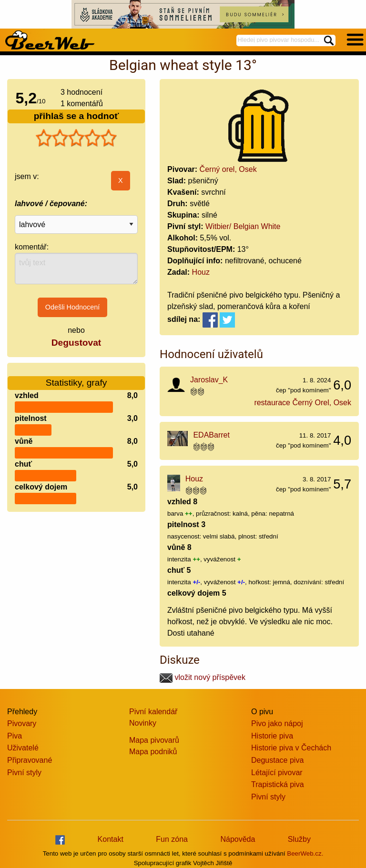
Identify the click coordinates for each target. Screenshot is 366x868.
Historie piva (272, 736)
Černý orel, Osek (228, 169)
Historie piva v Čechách (291, 748)
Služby (299, 839)
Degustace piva (277, 760)
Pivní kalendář (153, 712)
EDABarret (211, 435)
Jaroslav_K (209, 380)
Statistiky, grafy (76, 377)
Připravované (30, 760)
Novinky (143, 723)
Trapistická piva (278, 784)
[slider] (76, 138)
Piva (15, 736)
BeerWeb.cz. (305, 853)
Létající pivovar (277, 773)
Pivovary (22, 723)
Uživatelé (23, 748)
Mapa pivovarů (154, 740)
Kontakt (111, 839)
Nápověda (238, 839)
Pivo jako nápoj (277, 723)
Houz (201, 272)
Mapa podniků (153, 752)
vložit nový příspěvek (203, 677)
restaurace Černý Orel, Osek (303, 403)
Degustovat (76, 343)
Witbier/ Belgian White (243, 226)
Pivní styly (24, 773)
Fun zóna (172, 839)
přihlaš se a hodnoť (76, 116)
